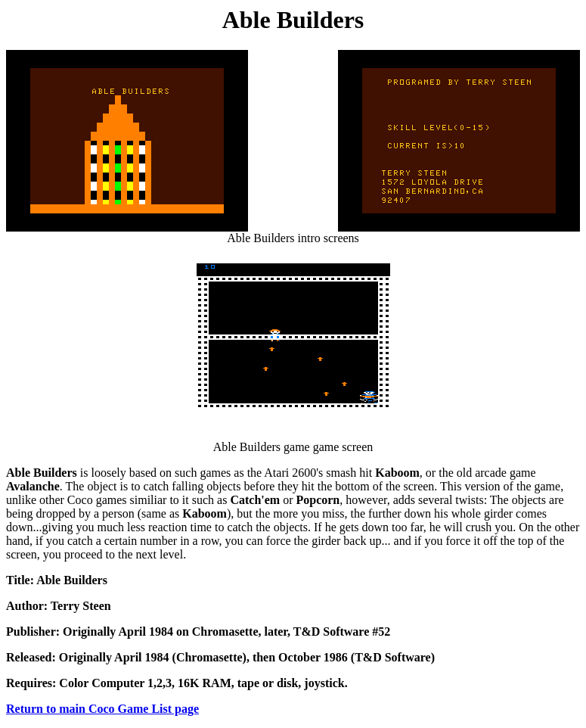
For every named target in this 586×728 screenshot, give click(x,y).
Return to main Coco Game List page (102, 709)
